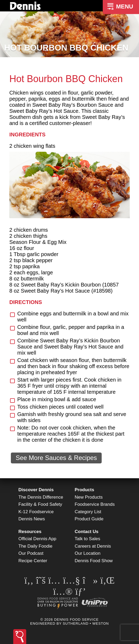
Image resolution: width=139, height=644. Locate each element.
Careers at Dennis (93, 546)
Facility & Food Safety (40, 504)
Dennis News (32, 519)
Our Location (88, 553)
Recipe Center (33, 561)
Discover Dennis (36, 490)
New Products (89, 497)
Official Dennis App (37, 539)
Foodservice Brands (95, 504)
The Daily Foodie (36, 546)
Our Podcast (31, 553)
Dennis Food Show (94, 561)
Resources (30, 532)
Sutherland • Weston (86, 623)
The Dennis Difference (41, 497)
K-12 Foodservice (36, 512)
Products (84, 490)
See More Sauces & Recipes (56, 458)
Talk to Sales (87, 539)
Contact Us (87, 532)
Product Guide (89, 519)
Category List (88, 512)
